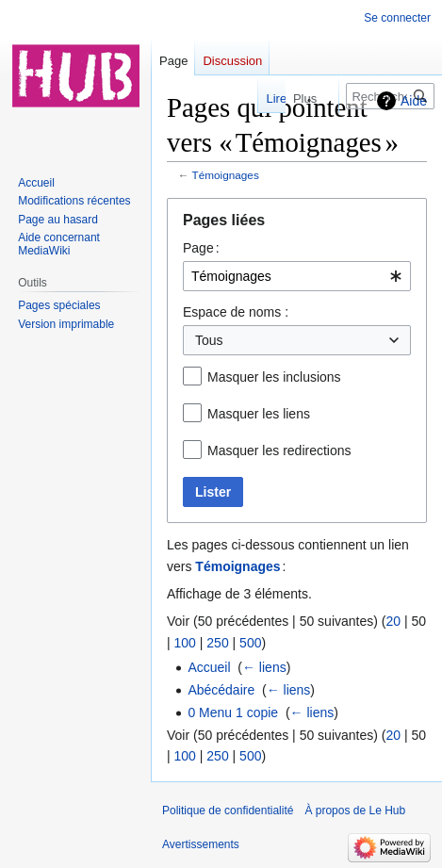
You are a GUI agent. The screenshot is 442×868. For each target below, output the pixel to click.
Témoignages (226, 175)
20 (393, 621)
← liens (264, 667)
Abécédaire (221, 690)
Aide (414, 101)
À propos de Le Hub (355, 811)
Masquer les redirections (279, 450)
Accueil (209, 667)
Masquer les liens (259, 414)
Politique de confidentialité (228, 811)
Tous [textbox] (209, 340)
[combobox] (297, 276)
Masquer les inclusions (274, 377)
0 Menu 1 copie (233, 712)
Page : (201, 248)
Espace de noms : (236, 312)
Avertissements (201, 844)
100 (185, 643)
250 (217, 643)
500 (250, 643)
